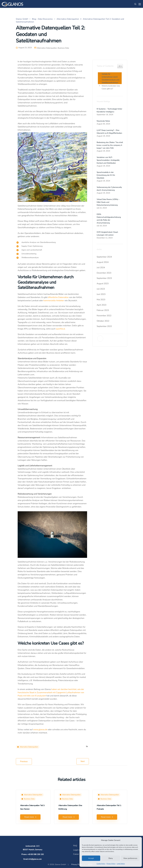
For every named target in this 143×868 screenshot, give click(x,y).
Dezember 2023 (104, 273)
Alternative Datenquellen (47, 48)
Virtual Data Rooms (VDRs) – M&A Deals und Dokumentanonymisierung (108, 202)
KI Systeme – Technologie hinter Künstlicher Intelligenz (109, 110)
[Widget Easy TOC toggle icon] (120, 66)
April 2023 (101, 305)
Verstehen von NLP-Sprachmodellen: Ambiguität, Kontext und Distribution (108, 160)
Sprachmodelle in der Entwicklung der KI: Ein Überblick (106, 175)
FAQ (75, 846)
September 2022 (104, 326)
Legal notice (78, 850)
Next (83, 761)
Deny (111, 858)
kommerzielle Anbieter (54, 301)
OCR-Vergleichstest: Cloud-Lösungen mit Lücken (108, 234)
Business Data (63, 48)
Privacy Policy (111, 864)
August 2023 (103, 284)
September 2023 (104, 278)
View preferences (130, 858)
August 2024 (103, 262)
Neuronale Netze (103, 121)
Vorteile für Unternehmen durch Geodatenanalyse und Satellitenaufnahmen (110, 78)
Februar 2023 (103, 310)
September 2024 (104, 257)
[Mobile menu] (140, 4)
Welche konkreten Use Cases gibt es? (111, 87)
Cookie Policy (101, 864)
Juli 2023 (101, 289)
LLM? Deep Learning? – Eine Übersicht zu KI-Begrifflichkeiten (109, 132)
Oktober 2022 (103, 321)
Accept (91, 858)
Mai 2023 (101, 300)
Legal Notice (121, 864)
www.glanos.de (40, 730)
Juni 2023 (101, 294)
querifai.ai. (60, 329)
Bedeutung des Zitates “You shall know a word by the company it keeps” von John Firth (110, 145)
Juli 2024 (101, 268)
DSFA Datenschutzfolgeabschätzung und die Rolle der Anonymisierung (109, 219)
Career (76, 854)
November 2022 (104, 316)
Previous (24, 761)
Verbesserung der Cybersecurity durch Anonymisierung (109, 189)
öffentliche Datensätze (58, 297)
